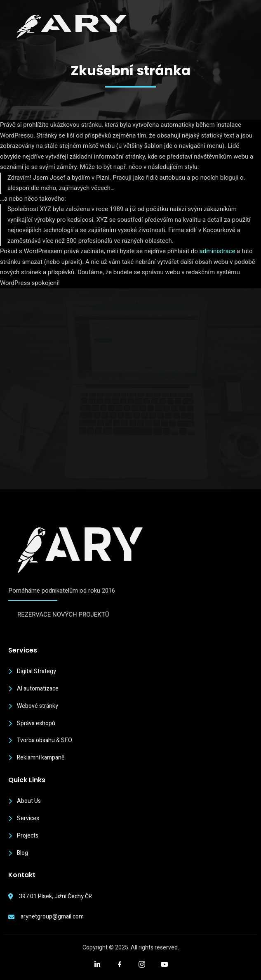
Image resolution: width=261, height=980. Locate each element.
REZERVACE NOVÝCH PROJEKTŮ (63, 615)
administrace (217, 251)
